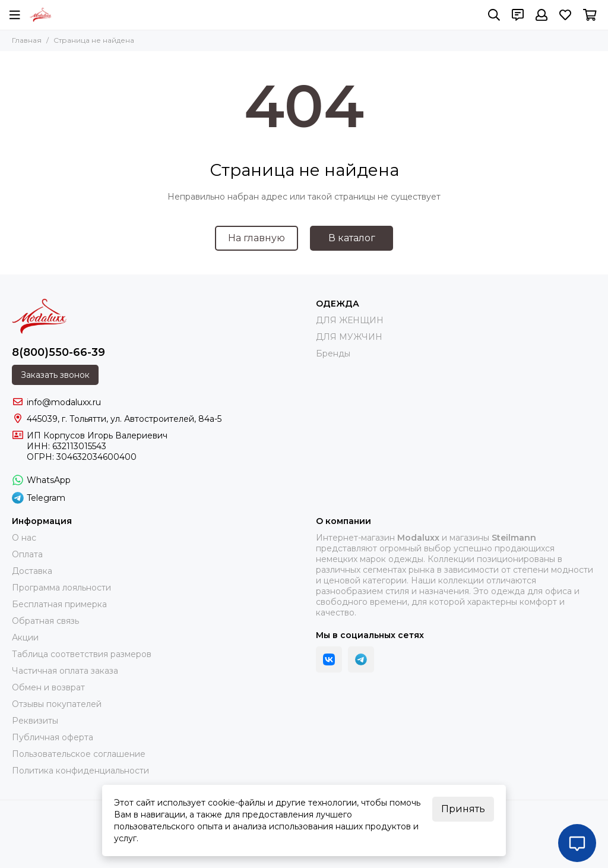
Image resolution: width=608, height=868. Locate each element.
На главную (256, 238)
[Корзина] (590, 15)
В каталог (352, 238)
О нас (24, 538)
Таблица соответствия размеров (82, 654)
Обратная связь (45, 621)
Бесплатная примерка (59, 604)
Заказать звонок (55, 375)
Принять (463, 809)
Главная (27, 40)
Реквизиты (35, 721)
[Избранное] (565, 15)
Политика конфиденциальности (80, 771)
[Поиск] (494, 15)
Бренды (333, 353)
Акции (25, 637)
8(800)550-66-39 (58, 352)
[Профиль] (541, 15)
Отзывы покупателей (57, 704)
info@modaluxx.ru (64, 402)
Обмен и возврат (48, 687)
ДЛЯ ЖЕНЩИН (350, 320)
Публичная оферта (53, 737)
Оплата (27, 554)
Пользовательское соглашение (79, 754)
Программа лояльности (61, 588)
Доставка (32, 571)
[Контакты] (518, 15)
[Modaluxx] (41, 15)
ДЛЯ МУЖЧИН (349, 337)
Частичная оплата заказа (65, 671)
